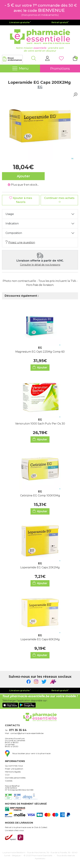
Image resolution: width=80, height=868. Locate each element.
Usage (10, 214)
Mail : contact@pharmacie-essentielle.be (24, 733)
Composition (14, 233)
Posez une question (20, 242)
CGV (7, 775)
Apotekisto (40, 858)
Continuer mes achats (59, 200)
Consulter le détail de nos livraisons (40, 265)
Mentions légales (13, 772)
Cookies (9, 781)
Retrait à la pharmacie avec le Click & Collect (26, 827)
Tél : (16, 730)
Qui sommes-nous (14, 766)
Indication (12, 223)
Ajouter (40, 367)
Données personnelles (15, 778)
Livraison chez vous (14, 830)
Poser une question (14, 769)
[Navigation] (20, 69)
